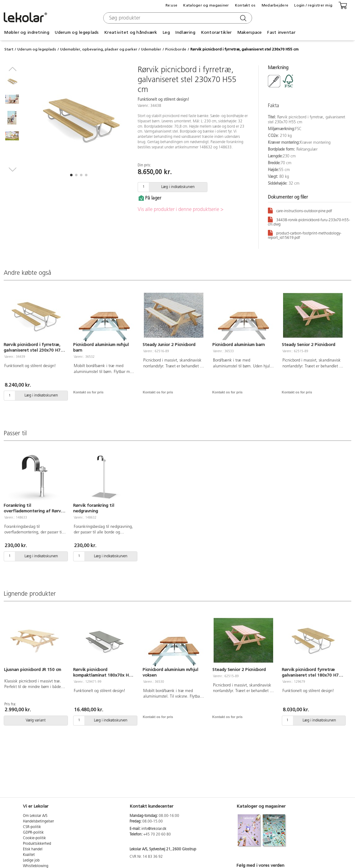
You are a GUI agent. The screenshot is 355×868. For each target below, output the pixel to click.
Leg (166, 32)
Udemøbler (151, 49)
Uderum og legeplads (77, 32)
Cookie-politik (34, 838)
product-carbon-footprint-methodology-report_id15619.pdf (305, 235)
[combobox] (177, 18)
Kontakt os (245, 5)
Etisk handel (33, 849)
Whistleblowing (36, 866)
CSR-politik (32, 827)
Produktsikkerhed (37, 844)
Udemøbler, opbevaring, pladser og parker (99, 49)
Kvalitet (29, 855)
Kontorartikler (216, 32)
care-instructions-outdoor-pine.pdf (300, 210)
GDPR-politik (33, 833)
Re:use (172, 5)
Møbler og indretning (27, 32)
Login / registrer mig (313, 5)
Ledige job (31, 861)
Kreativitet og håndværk (131, 32)
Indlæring (185, 32)
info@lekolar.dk (154, 829)
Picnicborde (176, 49)
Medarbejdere (275, 5)
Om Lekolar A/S (35, 816)
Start (9, 49)
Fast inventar (281, 32)
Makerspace (250, 32)
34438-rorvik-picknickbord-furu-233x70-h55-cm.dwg (309, 221)
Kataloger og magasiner (206, 5)
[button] (71, 175)
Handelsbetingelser (38, 822)
